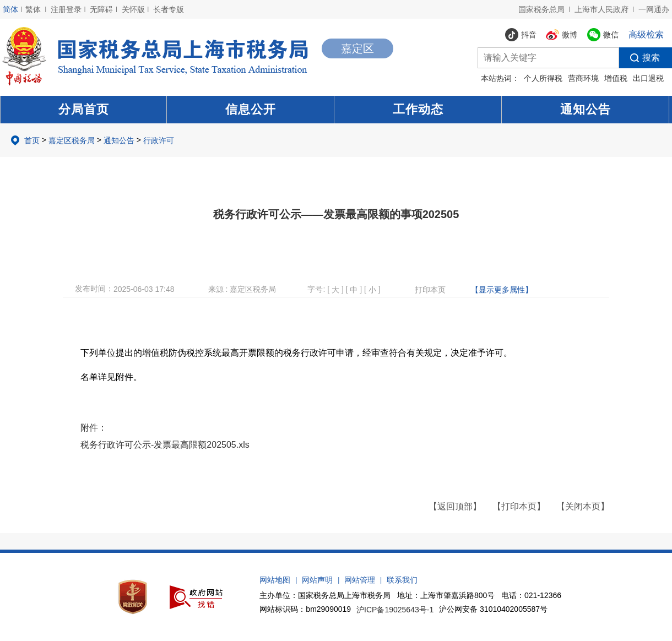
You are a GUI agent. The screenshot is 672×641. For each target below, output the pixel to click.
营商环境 (583, 78)
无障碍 (101, 9)
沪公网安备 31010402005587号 (493, 609)
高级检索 (646, 34)
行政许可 (159, 140)
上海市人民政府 (601, 9)
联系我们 (402, 580)
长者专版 (169, 9)
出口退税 (648, 78)
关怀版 (133, 9)
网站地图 (275, 580)
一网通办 (654, 9)
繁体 (33, 9)
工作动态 (418, 109)
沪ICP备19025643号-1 (395, 610)
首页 (32, 140)
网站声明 (317, 580)
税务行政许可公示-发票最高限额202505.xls (165, 445)
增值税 (616, 78)
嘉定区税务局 (72, 140)
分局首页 (84, 109)
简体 (10, 9)
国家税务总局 (541, 9)
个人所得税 (543, 78)
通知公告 (586, 109)
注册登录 (66, 9)
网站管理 (360, 580)
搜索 (640, 58)
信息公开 (251, 109)
